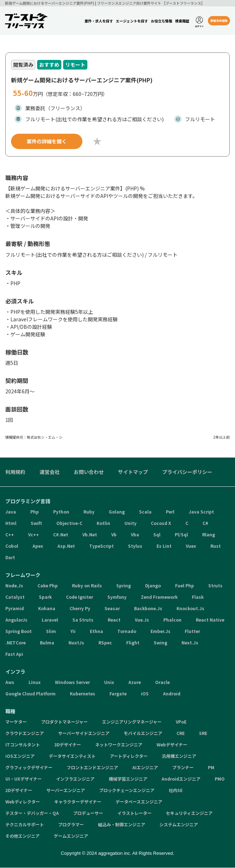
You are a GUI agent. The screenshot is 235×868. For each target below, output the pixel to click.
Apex (38, 547)
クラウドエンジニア (25, 734)
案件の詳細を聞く (47, 142)
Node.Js (14, 586)
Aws (10, 683)
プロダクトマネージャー (64, 722)
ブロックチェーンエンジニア (127, 791)
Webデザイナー (172, 745)
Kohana (47, 609)
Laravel (50, 620)
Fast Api (14, 655)
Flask (198, 598)
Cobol (12, 547)
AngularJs (16, 620)
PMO (220, 779)
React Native (210, 620)
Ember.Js (160, 632)
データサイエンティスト (72, 757)
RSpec (105, 643)
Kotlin (103, 524)
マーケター (16, 722)
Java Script (201, 512)
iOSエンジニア (20, 757)
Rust (216, 547)
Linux (35, 683)
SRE (203, 734)
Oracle (162, 683)
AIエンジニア (145, 768)
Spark (45, 598)
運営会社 (50, 473)
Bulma (47, 643)
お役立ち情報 (161, 21)
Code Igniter (80, 598)
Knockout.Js (190, 609)
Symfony (117, 598)
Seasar (112, 609)
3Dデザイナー (68, 745)
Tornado (127, 632)
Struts (215, 586)
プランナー (183, 768)
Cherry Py (80, 609)
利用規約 (15, 473)
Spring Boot (19, 632)
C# (205, 524)
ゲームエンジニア (71, 836)
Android (172, 694)
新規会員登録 (219, 21)
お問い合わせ (89, 473)
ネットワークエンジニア (119, 745)
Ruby (89, 512)
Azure (135, 683)
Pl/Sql (181, 535)
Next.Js (190, 643)
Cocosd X (161, 524)
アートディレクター (129, 757)
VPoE (181, 722)
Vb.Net (90, 535)
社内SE (176, 791)
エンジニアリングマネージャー (132, 722)
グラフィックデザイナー (29, 768)
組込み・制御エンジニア (122, 825)
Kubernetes (83, 694)
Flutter (192, 632)
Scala (145, 512)
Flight (133, 643)
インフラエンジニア (75, 779)
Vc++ (34, 535)
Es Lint (164, 547)
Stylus (135, 547)
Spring (124, 586)
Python (61, 512)
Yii (73, 632)
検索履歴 (182, 21)
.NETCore (16, 643)
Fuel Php (185, 586)
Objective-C (69, 524)
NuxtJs (76, 643)
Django (153, 586)
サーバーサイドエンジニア (84, 734)
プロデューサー (88, 814)
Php (35, 512)
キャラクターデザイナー (78, 802)
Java (11, 512)
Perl (170, 512)
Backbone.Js (148, 609)
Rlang (209, 535)
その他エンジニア (22, 836)
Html (11, 524)
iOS (145, 694)
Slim (51, 632)
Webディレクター (23, 802)
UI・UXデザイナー (24, 779)
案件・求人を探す (98, 21)
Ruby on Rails (87, 586)
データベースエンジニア (139, 802)
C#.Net (61, 535)
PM (211, 768)
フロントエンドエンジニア (92, 768)
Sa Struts (83, 620)
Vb (114, 535)
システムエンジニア (179, 825)
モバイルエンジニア (143, 734)
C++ (10, 535)
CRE (181, 734)
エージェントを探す (132, 21)
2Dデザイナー (19, 791)
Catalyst (15, 598)
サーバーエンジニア (66, 791)
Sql (157, 535)
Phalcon (172, 620)
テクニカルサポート (25, 825)
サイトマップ (133, 473)
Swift (36, 524)
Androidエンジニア (181, 779)
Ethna (96, 632)
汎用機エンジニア (179, 757)
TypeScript (101, 547)
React (114, 620)
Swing (160, 643)
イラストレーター (134, 814)
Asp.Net (66, 547)
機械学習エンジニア (128, 779)
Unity (131, 524)
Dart (10, 558)
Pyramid (15, 609)
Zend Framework (159, 598)
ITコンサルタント (23, 745)
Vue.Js (142, 620)
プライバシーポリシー (187, 473)
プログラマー (71, 825)
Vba (135, 535)
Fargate (118, 694)
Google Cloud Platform (30, 694)
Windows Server (72, 683)
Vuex (191, 547)
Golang (117, 512)
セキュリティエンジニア (189, 814)
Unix (109, 683)
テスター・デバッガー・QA (32, 814)
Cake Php (48, 586)
